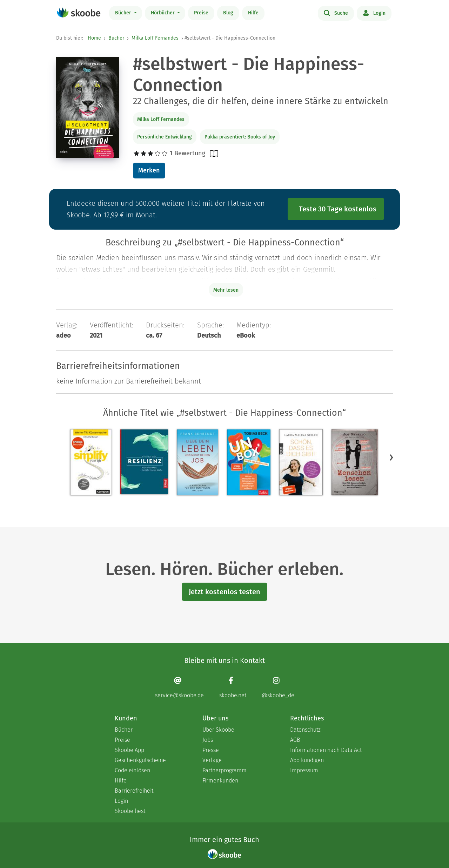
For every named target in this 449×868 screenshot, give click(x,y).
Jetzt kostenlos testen (224, 592)
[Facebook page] (233, 688)
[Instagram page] (278, 688)
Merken (149, 170)
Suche (336, 13)
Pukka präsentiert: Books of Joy (240, 137)
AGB (295, 740)
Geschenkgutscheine (140, 760)
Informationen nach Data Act (326, 750)
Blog (228, 13)
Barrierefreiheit (134, 791)
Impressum (304, 770)
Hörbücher (163, 13)
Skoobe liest (130, 811)
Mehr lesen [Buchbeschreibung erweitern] (226, 290)
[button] (391, 457)
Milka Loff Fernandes (155, 38)
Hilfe (253, 13)
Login (374, 13)
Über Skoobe (218, 730)
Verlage (212, 760)
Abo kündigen (307, 760)
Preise (201, 13)
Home (94, 38)
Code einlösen (132, 770)
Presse (211, 750)
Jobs (208, 740)
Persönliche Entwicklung (165, 137)
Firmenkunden (220, 781)
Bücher (124, 13)
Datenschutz (305, 730)
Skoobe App (129, 750)
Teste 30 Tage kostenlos (338, 209)
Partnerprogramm (224, 770)
